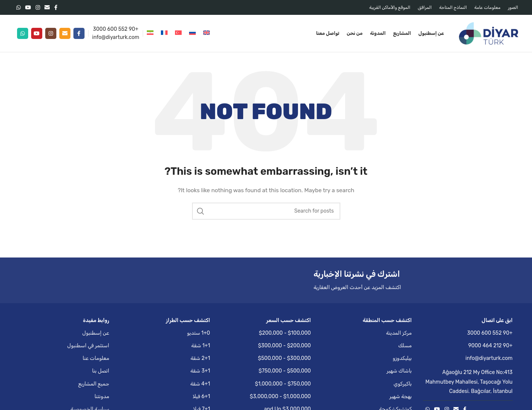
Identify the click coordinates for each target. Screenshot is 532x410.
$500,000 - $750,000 (285, 371)
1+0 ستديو (198, 333)
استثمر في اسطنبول (88, 346)
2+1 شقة (200, 358)
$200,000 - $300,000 (285, 346)
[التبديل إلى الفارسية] (150, 33)
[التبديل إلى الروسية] (192, 33)
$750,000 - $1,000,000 (283, 384)
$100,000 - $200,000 (285, 333)
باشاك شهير (399, 371)
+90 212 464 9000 (490, 346)
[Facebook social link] (56, 7)
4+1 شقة (200, 384)
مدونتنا (102, 396)
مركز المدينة (399, 333)
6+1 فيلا (201, 396)
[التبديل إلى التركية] (178, 33)
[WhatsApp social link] (19, 7)
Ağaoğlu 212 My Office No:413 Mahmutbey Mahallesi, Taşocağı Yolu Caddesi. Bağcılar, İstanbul (469, 382)
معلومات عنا (96, 358)
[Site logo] (489, 33)
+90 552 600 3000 (116, 29)
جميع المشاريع (94, 384)
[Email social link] (47, 7)
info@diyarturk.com (116, 37)
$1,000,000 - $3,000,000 (280, 396)
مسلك (405, 346)
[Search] (266, 211)
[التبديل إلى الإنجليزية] (206, 33)
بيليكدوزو (402, 358)
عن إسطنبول (96, 333)
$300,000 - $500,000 (285, 358)
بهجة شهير (400, 396)
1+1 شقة (201, 346)
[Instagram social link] (38, 7)
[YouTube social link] (28, 7)
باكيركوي (402, 384)
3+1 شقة (200, 371)
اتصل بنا (100, 371)
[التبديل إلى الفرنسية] (164, 33)
